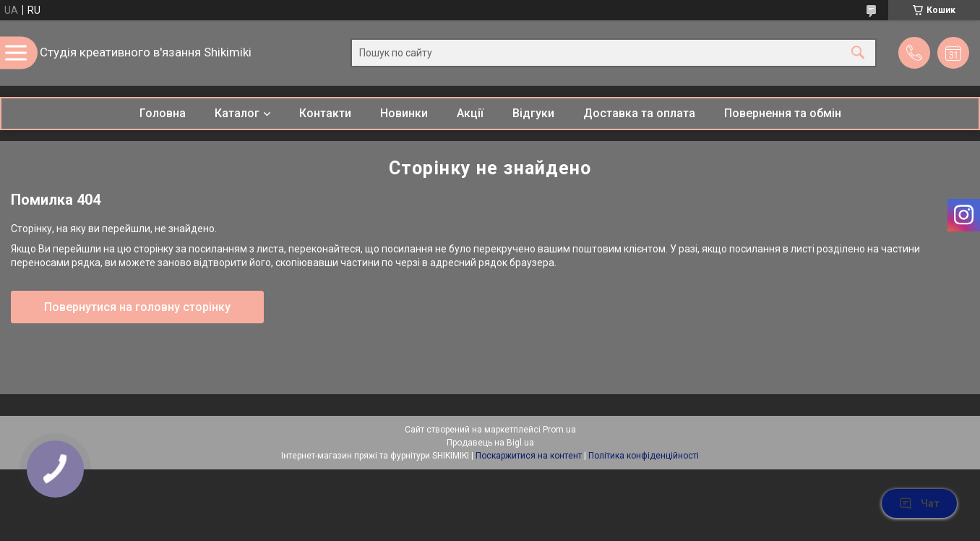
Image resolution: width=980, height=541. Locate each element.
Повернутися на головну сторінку (137, 307)
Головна (163, 113)
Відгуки (533, 113)
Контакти (325, 113)
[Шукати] (858, 53)
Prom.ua (559, 430)
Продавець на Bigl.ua (490, 443)
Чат (919, 503)
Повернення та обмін (783, 113)
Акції (470, 113)
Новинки (404, 113)
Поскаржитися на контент (529, 456)
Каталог (237, 113)
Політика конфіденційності (644, 456)
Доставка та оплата (639, 113)
